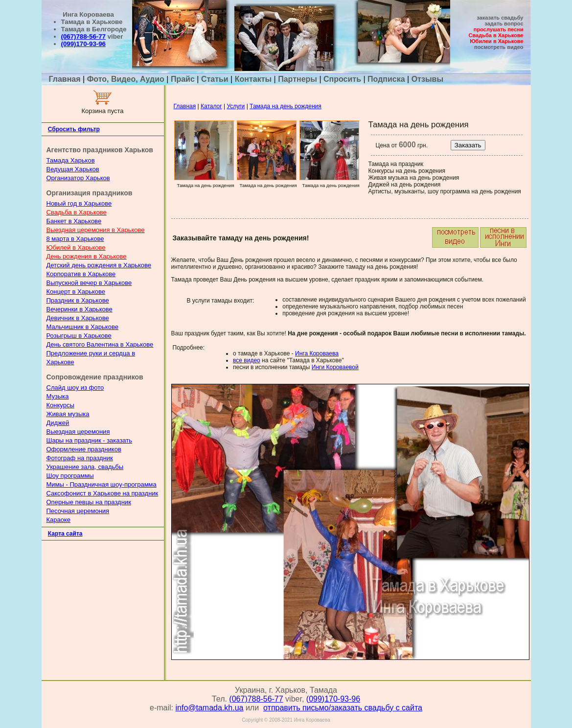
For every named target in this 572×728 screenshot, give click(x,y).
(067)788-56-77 (83, 36)
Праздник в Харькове (78, 300)
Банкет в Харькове (74, 221)
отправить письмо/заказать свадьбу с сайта (343, 708)
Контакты (253, 79)
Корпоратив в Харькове (81, 274)
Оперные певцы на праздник (89, 502)
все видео (247, 360)
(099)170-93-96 (83, 44)
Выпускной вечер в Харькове (89, 283)
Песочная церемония (78, 511)
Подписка (386, 79)
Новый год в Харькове (79, 203)
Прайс (183, 79)
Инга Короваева (317, 353)
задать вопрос (504, 23)
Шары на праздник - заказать (90, 440)
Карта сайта (65, 534)
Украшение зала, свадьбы (85, 467)
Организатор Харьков (78, 178)
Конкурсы (60, 405)
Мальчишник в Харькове (82, 327)
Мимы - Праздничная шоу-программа (102, 484)
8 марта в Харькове (75, 239)
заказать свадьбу (500, 18)
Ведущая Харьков (73, 169)
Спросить (342, 79)
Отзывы (427, 79)
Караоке (59, 520)
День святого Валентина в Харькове (100, 344)
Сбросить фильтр (74, 129)
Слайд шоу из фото (75, 387)
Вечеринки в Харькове (80, 309)
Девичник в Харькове (78, 318)
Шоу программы (70, 476)
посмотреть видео (499, 47)
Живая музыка (68, 414)
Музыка (58, 396)
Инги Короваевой (335, 367)
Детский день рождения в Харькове (99, 265)
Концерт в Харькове (76, 292)
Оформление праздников (84, 449)
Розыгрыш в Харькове (79, 336)
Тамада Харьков (71, 160)
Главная (66, 79)
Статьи (215, 79)
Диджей (58, 423)
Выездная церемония (78, 432)
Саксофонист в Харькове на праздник (103, 493)
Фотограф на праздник (80, 458)
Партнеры (297, 79)
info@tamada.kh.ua (209, 708)
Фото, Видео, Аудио (126, 79)
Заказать (468, 145)
